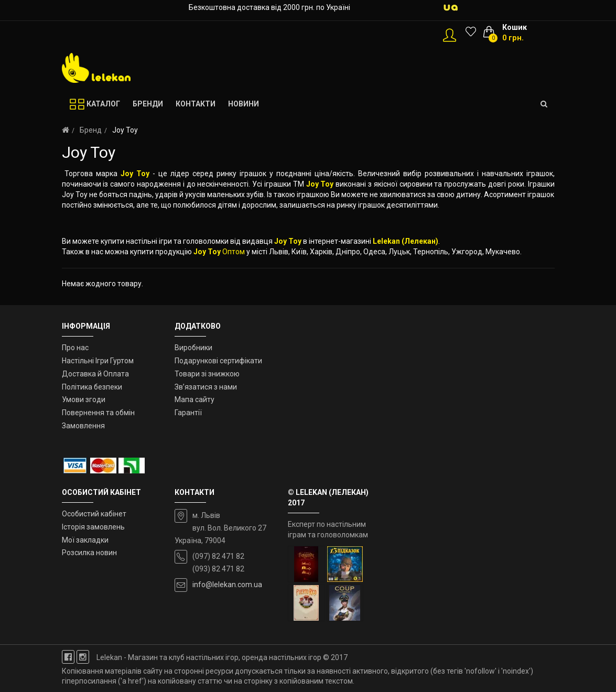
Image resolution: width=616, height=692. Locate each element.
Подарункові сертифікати (218, 361)
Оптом (234, 252)
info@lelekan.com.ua (227, 585)
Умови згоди (84, 399)
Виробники (193, 348)
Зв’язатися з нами (206, 387)
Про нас (75, 348)
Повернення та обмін (98, 413)
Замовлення (83, 426)
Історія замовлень (93, 527)
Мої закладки (85, 540)
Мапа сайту (194, 399)
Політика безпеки (92, 387)
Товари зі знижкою (207, 374)
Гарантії (188, 413)
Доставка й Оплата (95, 374)
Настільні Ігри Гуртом (98, 361)
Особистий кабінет (94, 514)
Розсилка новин (89, 553)
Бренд (91, 130)
